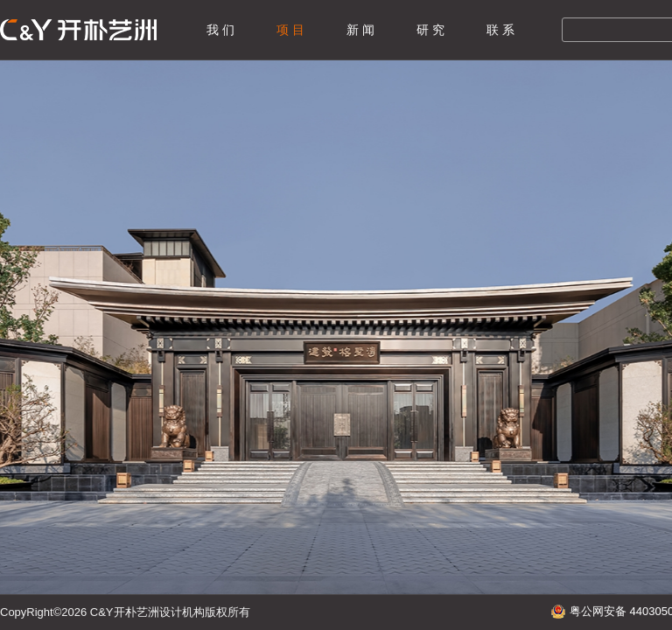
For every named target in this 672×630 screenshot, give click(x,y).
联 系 (500, 30)
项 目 (290, 30)
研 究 (430, 30)
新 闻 (360, 30)
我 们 (220, 30)
